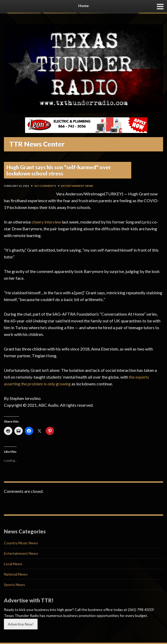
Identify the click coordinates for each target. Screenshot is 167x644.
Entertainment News (77, 186)
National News (16, 574)
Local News (13, 564)
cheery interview (46, 222)
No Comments (45, 186)
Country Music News (21, 543)
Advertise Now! (21, 624)
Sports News (14, 585)
